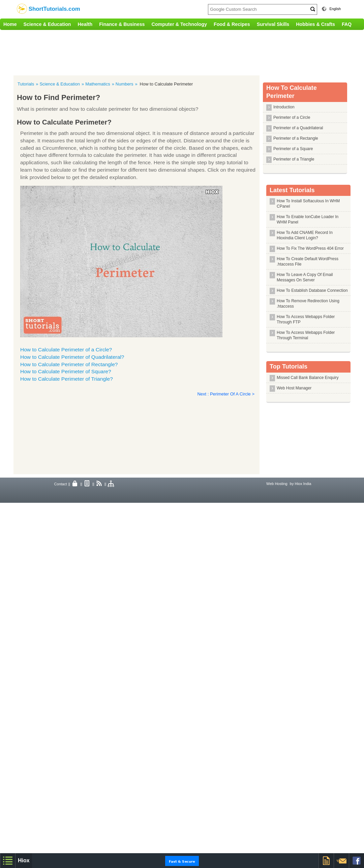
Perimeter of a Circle (292, 117)
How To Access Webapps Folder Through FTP (306, 319)
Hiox (24, 860)
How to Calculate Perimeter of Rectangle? (69, 364)
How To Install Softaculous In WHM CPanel (308, 204)
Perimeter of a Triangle (294, 159)
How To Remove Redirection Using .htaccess (308, 304)
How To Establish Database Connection (312, 290)
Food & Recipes (232, 24)
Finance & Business (122, 24)
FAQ (347, 24)
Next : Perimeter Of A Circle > (226, 394)
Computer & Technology (179, 24)
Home (10, 24)
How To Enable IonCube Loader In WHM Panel (308, 219)
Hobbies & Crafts (315, 24)
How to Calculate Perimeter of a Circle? (66, 350)
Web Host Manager (294, 388)
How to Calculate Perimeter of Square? (66, 371)
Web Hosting (277, 484)
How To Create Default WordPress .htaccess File (308, 262)
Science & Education (47, 24)
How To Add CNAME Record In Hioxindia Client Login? (305, 235)
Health (85, 24)
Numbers (125, 84)
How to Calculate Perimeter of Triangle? (67, 379)
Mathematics (98, 84)
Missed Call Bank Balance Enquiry (308, 378)
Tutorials (26, 84)
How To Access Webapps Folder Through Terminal (306, 335)
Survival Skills (273, 24)
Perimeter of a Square (293, 149)
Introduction (284, 107)
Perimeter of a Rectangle (296, 138)
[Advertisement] (140, 52)
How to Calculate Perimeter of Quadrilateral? (72, 357)
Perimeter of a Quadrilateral (298, 128)
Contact (61, 484)
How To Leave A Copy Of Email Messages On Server (305, 277)
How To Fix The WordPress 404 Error (310, 248)
